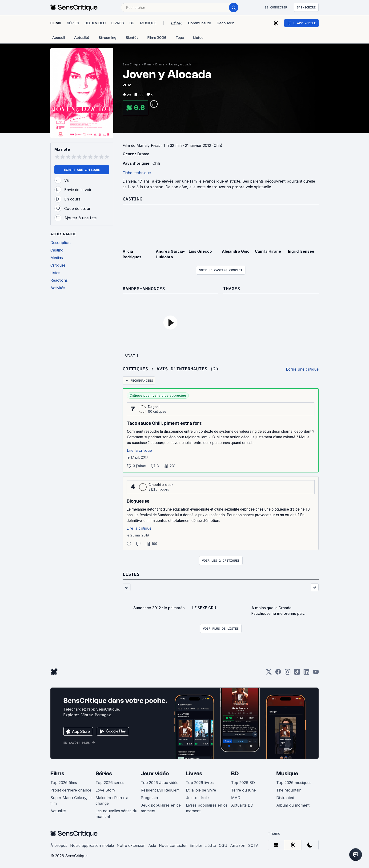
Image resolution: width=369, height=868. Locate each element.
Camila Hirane (268, 251)
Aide (152, 845)
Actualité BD (242, 805)
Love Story (105, 790)
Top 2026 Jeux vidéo (160, 783)
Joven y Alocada (180, 64)
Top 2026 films (64, 783)
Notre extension (131, 845)
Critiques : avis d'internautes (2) (171, 369)
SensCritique (132, 64)
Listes (131, 574)
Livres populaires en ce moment (207, 808)
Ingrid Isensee (301, 251)
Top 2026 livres (200, 783)
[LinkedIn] (306, 673)
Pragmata (149, 798)
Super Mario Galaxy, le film (71, 800)
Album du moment (293, 805)
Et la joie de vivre (201, 790)
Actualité (58, 811)
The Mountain (289, 790)
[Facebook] (278, 673)
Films (148, 64)
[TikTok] (297, 673)
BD (235, 774)
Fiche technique (137, 173)
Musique (287, 774)
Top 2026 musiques (294, 783)
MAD (236, 798)
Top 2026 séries (110, 783)
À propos (59, 845)
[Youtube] (316, 673)
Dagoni (154, 407)
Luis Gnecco (200, 251)
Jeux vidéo (155, 774)
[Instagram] (288, 673)
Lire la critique (139, 450)
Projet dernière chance (71, 790)
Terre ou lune (243, 790)
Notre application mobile (92, 845)
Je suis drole (197, 798)
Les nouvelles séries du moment (116, 814)
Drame (160, 64)
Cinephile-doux (161, 485)
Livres (194, 774)
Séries (104, 774)
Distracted (285, 798)
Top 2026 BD (243, 783)
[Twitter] (269, 673)
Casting (132, 199)
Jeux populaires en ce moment (161, 808)
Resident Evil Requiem (160, 790)
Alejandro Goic (236, 251)
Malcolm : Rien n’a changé (112, 800)
